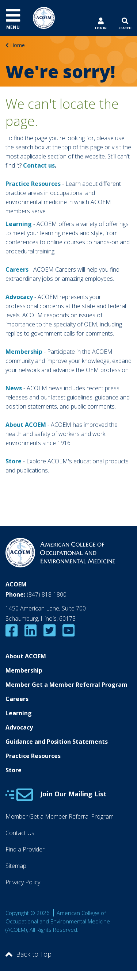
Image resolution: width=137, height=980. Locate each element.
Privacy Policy (23, 882)
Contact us (39, 165)
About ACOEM (26, 425)
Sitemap (16, 866)
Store (14, 770)
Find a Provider (25, 849)
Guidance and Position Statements (57, 742)
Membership (24, 352)
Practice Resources (33, 184)
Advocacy (19, 727)
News (14, 388)
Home (18, 45)
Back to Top (28, 954)
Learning (19, 224)
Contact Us (20, 833)
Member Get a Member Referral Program (66, 685)
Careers (17, 699)
